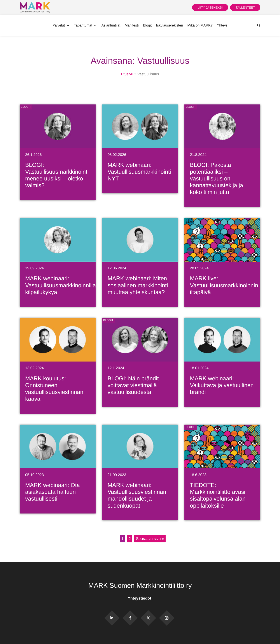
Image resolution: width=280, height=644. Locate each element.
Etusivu (127, 74)
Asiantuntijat (111, 26)
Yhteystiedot (140, 598)
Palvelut (61, 26)
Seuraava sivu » (150, 538)
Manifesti (132, 26)
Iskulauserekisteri (170, 26)
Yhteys (222, 26)
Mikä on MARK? (200, 26)
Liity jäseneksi (210, 7)
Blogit (147, 26)
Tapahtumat (85, 26)
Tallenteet (245, 7)
